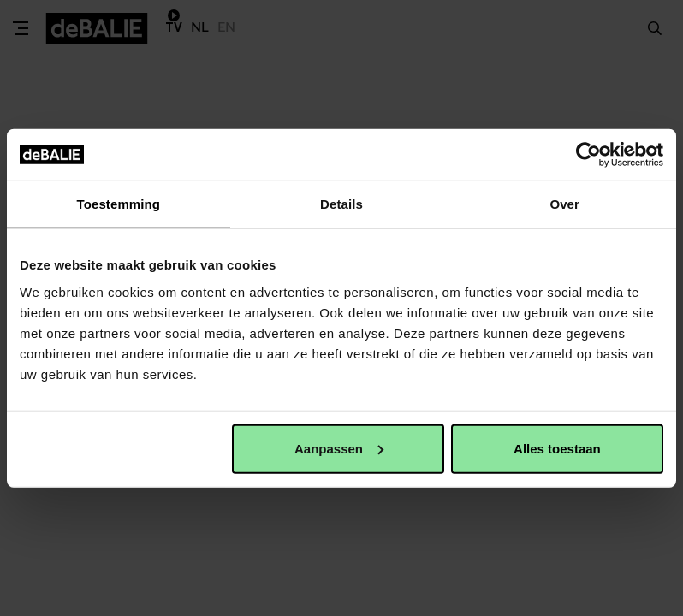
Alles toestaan (557, 448)
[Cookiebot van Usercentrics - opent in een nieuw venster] (588, 155)
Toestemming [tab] (119, 204)
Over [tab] (564, 204)
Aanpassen (339, 448)
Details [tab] (341, 204)
